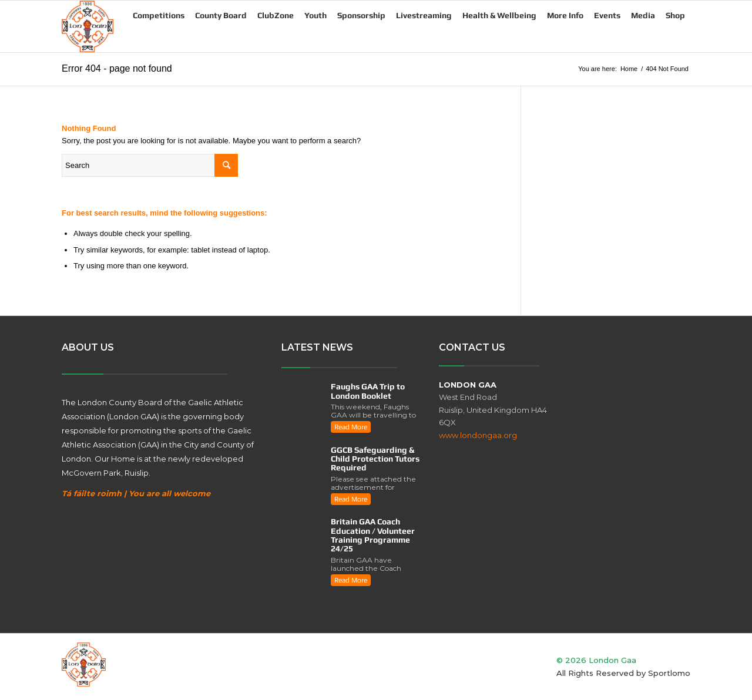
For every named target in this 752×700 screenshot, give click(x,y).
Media (643, 15)
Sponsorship (361, 15)
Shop (675, 15)
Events (607, 15)
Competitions (159, 15)
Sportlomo (669, 673)
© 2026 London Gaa (596, 660)
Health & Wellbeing (499, 15)
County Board (221, 15)
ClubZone (276, 15)
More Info (565, 15)
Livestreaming (424, 15)
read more (351, 427)
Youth (315, 15)
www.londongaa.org (478, 435)
